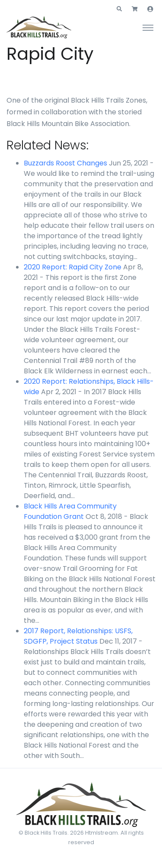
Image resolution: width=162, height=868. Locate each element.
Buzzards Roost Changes (65, 163)
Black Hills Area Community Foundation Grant (70, 511)
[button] (119, 9)
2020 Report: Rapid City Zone (73, 267)
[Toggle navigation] (148, 27)
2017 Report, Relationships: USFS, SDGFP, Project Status (78, 636)
